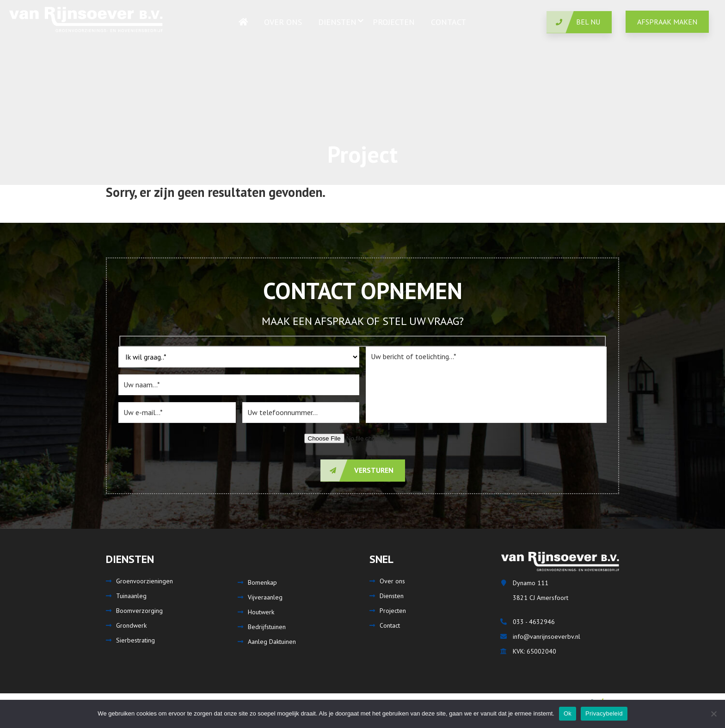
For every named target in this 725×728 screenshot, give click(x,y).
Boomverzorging (139, 611)
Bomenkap (262, 582)
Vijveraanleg (265, 597)
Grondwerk (131, 625)
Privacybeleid (604, 713)
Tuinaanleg (131, 596)
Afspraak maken (667, 22)
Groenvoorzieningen (144, 581)
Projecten (393, 611)
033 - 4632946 (534, 622)
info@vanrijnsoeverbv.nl (547, 636)
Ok (568, 713)
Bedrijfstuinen (267, 627)
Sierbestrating (135, 640)
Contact (390, 625)
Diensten (392, 596)
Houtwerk (261, 612)
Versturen (357, 471)
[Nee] (713, 714)
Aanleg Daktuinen (272, 642)
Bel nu (573, 22)
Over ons (392, 581)
